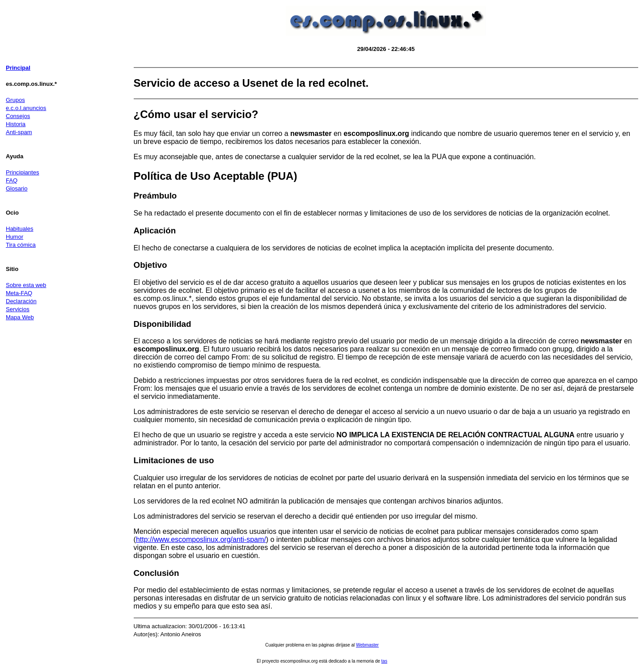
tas (384, 661)
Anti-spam (19, 132)
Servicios (18, 309)
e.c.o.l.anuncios (26, 108)
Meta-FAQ (19, 293)
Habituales (19, 229)
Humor (15, 237)
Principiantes (22, 172)
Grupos (15, 100)
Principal (18, 68)
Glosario (17, 188)
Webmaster (367, 645)
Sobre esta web (26, 285)
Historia (16, 124)
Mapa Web (20, 317)
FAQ (12, 180)
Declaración (21, 301)
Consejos (18, 116)
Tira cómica (21, 245)
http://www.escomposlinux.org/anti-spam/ (201, 539)
